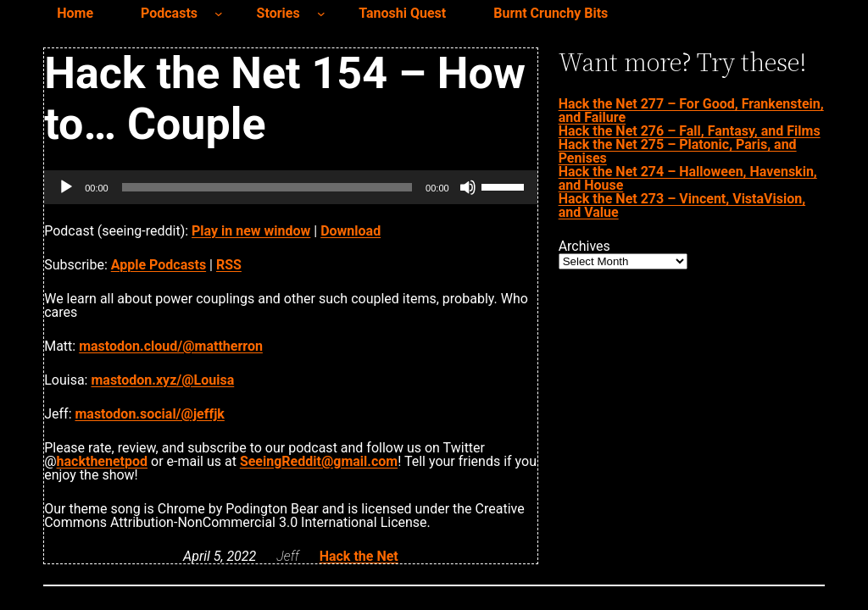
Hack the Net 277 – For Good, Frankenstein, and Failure (691, 111)
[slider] (267, 187)
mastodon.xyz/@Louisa (162, 380)
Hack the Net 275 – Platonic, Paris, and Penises (678, 151)
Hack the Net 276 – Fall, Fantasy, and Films (690, 131)
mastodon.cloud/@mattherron (171, 346)
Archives (584, 247)
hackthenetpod (102, 461)
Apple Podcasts (159, 265)
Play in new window (251, 231)
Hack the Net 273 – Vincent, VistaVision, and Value (682, 205)
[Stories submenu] (321, 14)
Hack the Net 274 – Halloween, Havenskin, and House (688, 178)
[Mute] (468, 187)
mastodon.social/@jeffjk (149, 414)
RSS (229, 265)
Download (351, 231)
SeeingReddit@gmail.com (319, 461)
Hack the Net (359, 556)
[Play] (66, 187)
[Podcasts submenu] (219, 14)
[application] (290, 187)
